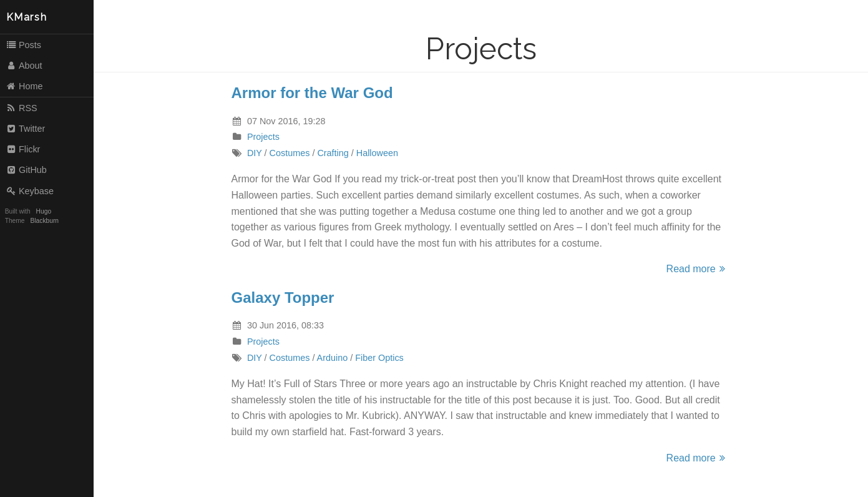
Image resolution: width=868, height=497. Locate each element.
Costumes (290, 153)
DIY (255, 153)
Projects (263, 137)
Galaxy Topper (283, 298)
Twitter (26, 129)
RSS (22, 108)
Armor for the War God (312, 93)
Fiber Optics (379, 358)
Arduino (333, 358)
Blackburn (45, 221)
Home (24, 86)
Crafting (333, 153)
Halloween (377, 153)
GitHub (26, 170)
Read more (698, 269)
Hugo (44, 211)
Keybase (30, 191)
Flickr (23, 149)
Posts (23, 45)
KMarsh (27, 17)
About (24, 66)
